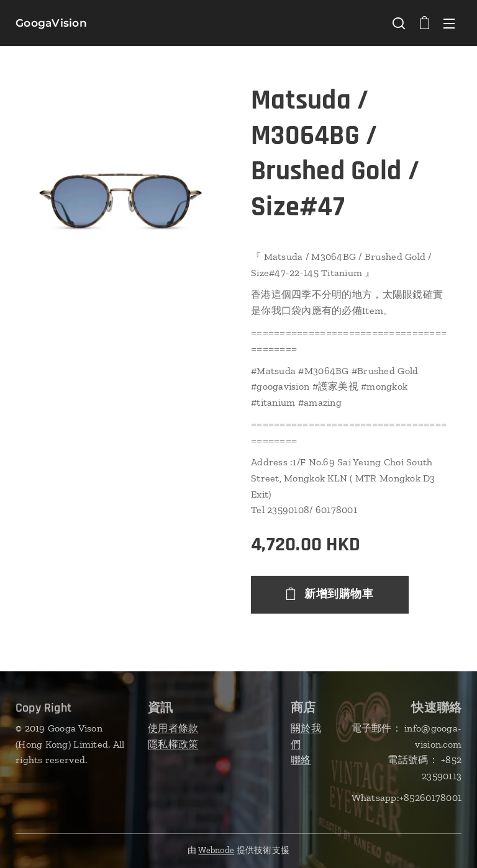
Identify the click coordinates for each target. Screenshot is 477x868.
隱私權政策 (173, 744)
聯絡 (301, 760)
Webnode (216, 850)
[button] (399, 23)
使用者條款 (173, 728)
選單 (449, 24)
